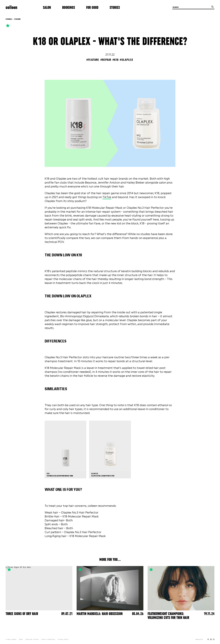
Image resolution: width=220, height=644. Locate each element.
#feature (93, 60)
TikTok (107, 197)
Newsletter (199, 640)
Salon (47, 8)
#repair (106, 60)
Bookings (69, 8)
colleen (11, 7)
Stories (115, 8)
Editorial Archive (32, 640)
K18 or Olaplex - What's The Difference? (110, 42)
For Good (92, 8)
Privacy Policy (63, 640)
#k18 (115, 60)
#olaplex (126, 60)
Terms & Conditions (48, 640)
